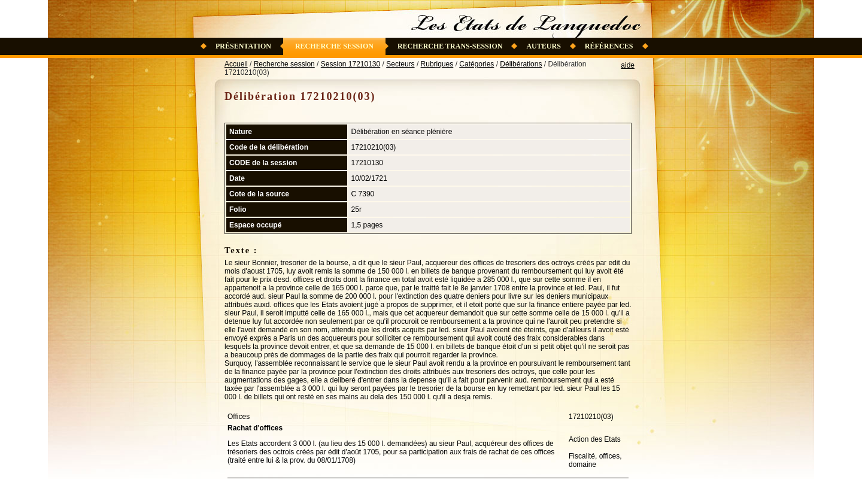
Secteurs (400, 64)
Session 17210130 (350, 64)
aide (628, 65)
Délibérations (521, 64)
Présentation (243, 46)
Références (609, 46)
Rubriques (437, 64)
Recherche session (334, 46)
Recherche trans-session (450, 46)
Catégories (476, 64)
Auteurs (543, 46)
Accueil (236, 64)
